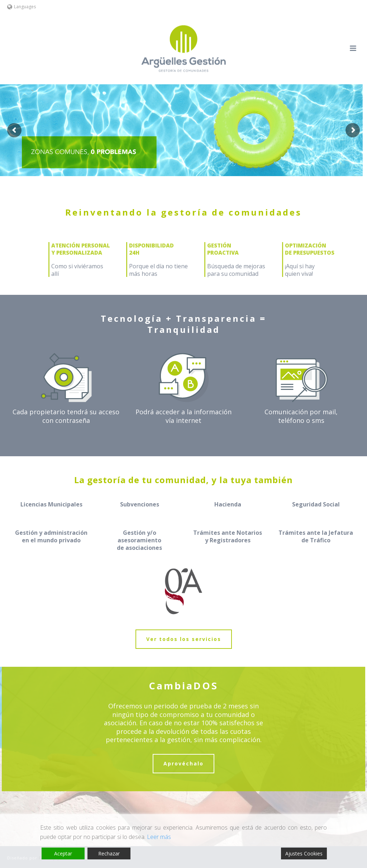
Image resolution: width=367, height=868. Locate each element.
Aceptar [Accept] (63, 853)
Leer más (159, 837)
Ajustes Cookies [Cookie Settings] (304, 853)
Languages (22, 7)
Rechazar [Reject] (109, 853)
